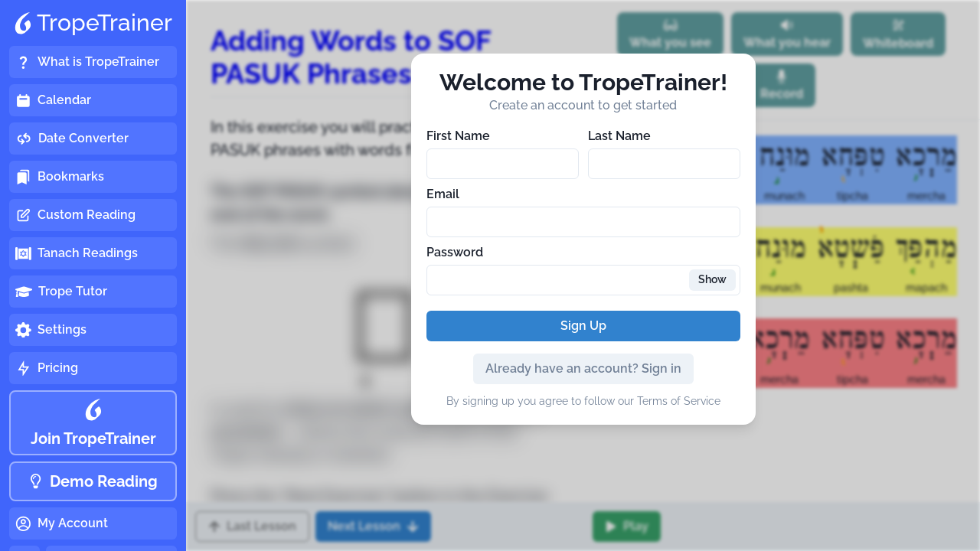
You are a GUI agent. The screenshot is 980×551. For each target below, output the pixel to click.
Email (443, 194)
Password (455, 252)
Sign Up (583, 326)
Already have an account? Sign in (583, 368)
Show (712, 279)
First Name (458, 136)
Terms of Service (679, 401)
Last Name (619, 136)
